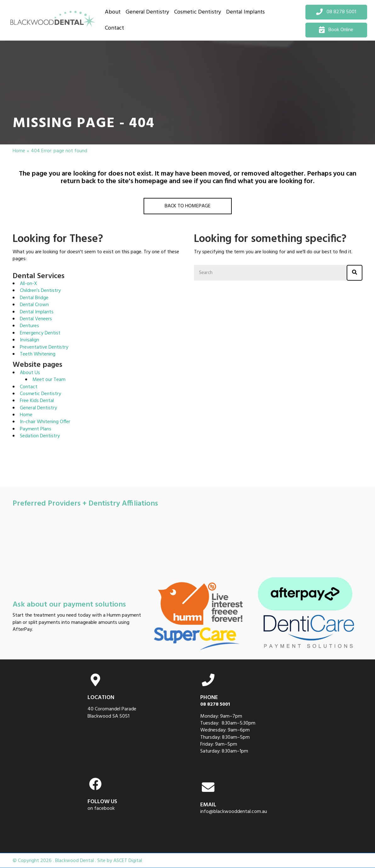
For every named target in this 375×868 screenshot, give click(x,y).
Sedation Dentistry (40, 436)
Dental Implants (37, 312)
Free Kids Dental (37, 401)
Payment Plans (36, 429)
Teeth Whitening (38, 354)
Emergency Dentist (40, 333)
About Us (30, 373)
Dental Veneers (36, 319)
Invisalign (29, 340)
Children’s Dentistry (40, 291)
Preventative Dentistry (44, 347)
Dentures (29, 326)
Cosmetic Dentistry (40, 394)
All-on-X (28, 284)
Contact (29, 387)
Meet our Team (49, 380)
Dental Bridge (34, 298)
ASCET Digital (128, 861)
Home (19, 151)
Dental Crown (34, 305)
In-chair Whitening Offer (45, 422)
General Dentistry (38, 408)
